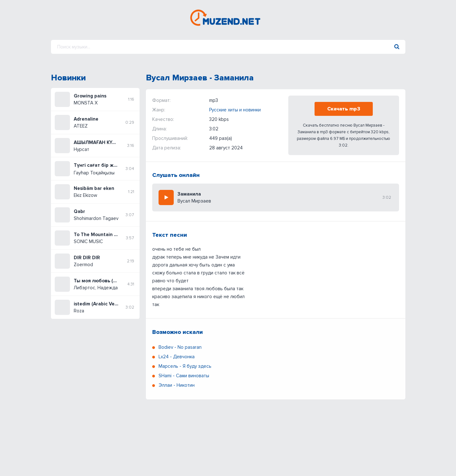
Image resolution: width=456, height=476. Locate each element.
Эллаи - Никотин (177, 385)
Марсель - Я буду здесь (185, 366)
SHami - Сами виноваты (184, 376)
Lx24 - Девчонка (177, 357)
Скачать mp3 (344, 109)
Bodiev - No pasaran (180, 347)
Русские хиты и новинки (235, 110)
